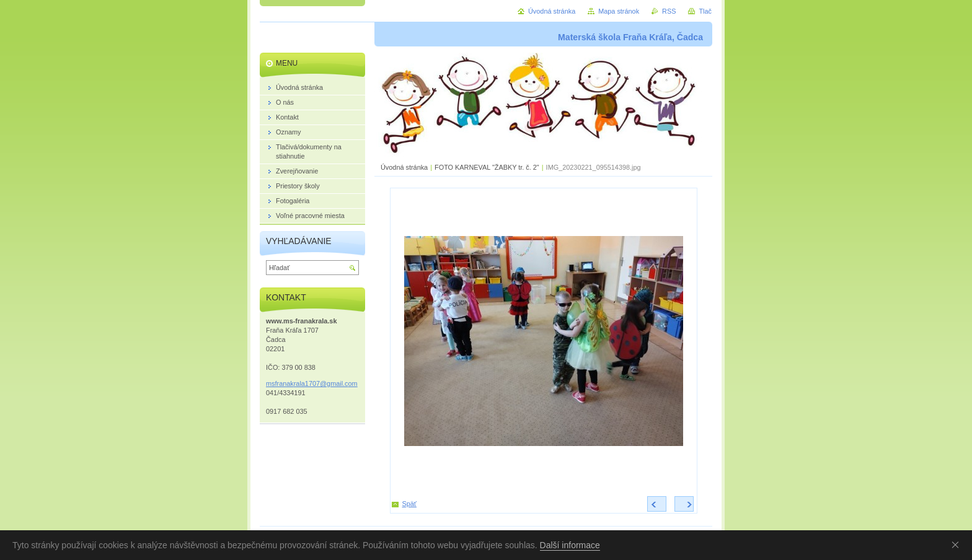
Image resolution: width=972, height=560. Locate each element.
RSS (669, 11)
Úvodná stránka (404, 167)
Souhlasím (958, 545)
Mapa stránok (619, 11)
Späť (409, 504)
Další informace (570, 545)
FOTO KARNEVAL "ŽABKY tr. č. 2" (487, 167)
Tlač (705, 11)
